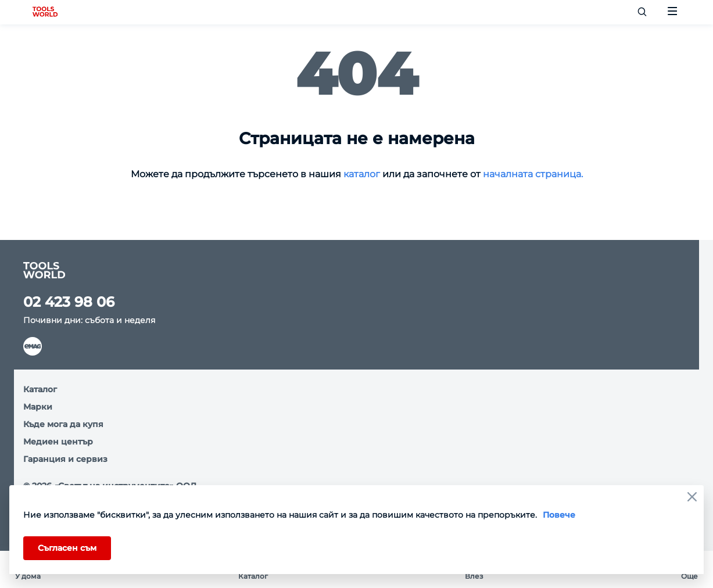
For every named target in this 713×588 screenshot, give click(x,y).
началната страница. (533, 174)
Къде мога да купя (63, 424)
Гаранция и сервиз (65, 459)
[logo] (45, 12)
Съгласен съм (67, 548)
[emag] (33, 346)
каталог (361, 174)
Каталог (40, 389)
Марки (38, 407)
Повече (559, 515)
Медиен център (58, 442)
